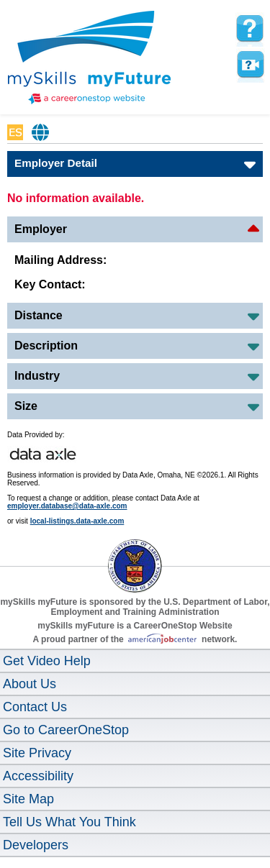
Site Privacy (37, 753)
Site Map (28, 799)
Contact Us (35, 707)
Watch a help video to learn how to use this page (250, 65)
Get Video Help (47, 661)
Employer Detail (56, 163)
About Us (30, 684)
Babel (41, 132)
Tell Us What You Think (69, 822)
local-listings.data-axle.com (77, 521)
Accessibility (38, 776)
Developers (36, 845)
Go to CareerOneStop (66, 730)
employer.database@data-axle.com (67, 506)
